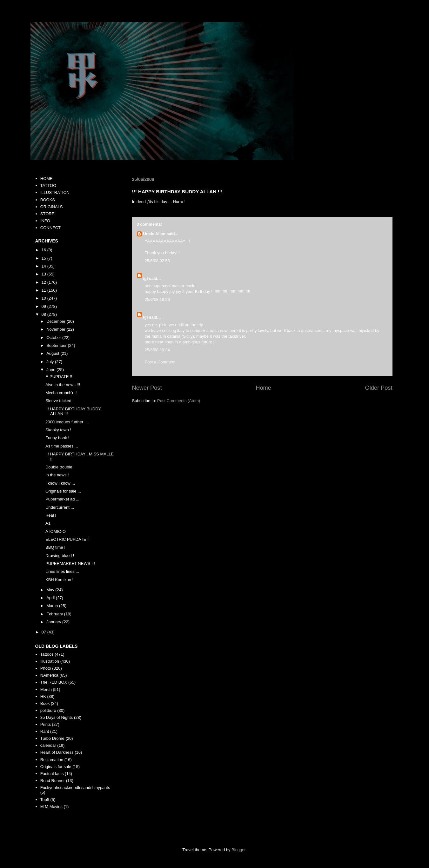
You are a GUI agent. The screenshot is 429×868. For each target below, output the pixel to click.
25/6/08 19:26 (158, 299)
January (54, 622)
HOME (47, 179)
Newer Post (147, 388)
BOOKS (48, 200)
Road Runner (53, 781)
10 (44, 298)
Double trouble (59, 467)
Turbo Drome (52, 738)
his (157, 202)
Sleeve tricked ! (60, 401)
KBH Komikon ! (59, 580)
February (55, 614)
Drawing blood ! (60, 556)
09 (44, 306)
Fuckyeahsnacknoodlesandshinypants (75, 788)
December (57, 321)
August (53, 353)
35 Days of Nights (57, 717)
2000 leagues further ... (67, 422)
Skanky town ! (58, 430)
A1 (48, 523)
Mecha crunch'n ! (61, 393)
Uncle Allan (154, 234)
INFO (45, 221)
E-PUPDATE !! (59, 377)
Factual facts (52, 774)
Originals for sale (56, 767)
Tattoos (47, 654)
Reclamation (52, 760)
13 (44, 274)
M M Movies (51, 807)
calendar (48, 745)
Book (45, 703)
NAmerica (49, 675)
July (51, 362)
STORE (47, 214)
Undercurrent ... (60, 507)
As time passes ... (62, 446)
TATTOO (48, 186)
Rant (45, 731)
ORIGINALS (52, 207)
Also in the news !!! (63, 385)
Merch (46, 689)
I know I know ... (60, 483)
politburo (48, 710)
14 (44, 266)
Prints (46, 724)
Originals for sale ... (63, 491)
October (54, 338)
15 (44, 258)
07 (44, 632)
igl (146, 278)
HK (43, 696)
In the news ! (57, 475)
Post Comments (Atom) (179, 401)
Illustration (50, 661)
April (51, 598)
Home (263, 388)
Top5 (45, 800)
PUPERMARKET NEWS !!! (70, 563)
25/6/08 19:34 (158, 350)
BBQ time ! (55, 547)
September (57, 345)
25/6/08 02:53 (158, 261)
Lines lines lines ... (62, 571)
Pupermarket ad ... (62, 499)
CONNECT (50, 228)
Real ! (51, 515)
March (53, 606)
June (51, 370)
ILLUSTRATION (55, 192)
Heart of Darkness (57, 752)
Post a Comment (160, 362)
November (57, 329)
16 (44, 250)
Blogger (238, 850)
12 (44, 282)
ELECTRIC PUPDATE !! (67, 539)
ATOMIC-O (56, 531)
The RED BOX (54, 682)
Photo (46, 668)
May (51, 590)
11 (44, 290)
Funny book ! (57, 438)
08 (44, 314)
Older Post (379, 388)
